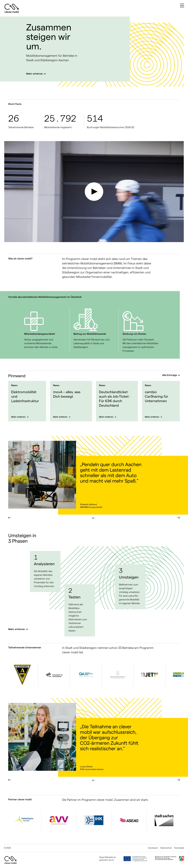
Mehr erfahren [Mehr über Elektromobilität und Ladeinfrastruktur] (19, 417)
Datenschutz (166, 848)
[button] (93, 518)
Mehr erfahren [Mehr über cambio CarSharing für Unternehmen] (152, 417)
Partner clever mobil (20, 799)
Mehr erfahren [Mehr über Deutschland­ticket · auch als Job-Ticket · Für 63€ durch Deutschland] (106, 417)
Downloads (179, 848)
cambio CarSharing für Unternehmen (157, 396)
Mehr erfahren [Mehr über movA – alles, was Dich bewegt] (61, 417)
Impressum (153, 848)
